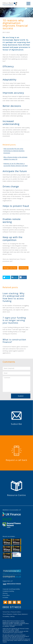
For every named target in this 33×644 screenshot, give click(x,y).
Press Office (6, 595)
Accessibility (6, 616)
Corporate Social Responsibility (11, 589)
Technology (24, 268)
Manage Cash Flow (10, 268)
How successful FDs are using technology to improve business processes (14, 151)
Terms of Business (7, 614)
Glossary (5, 593)
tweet (8, 277)
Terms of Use (6, 612)
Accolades (5, 597)
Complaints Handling (8, 591)
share (16, 277)
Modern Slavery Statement (20, 614)
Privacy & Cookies (16, 612)
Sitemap (12, 616)
